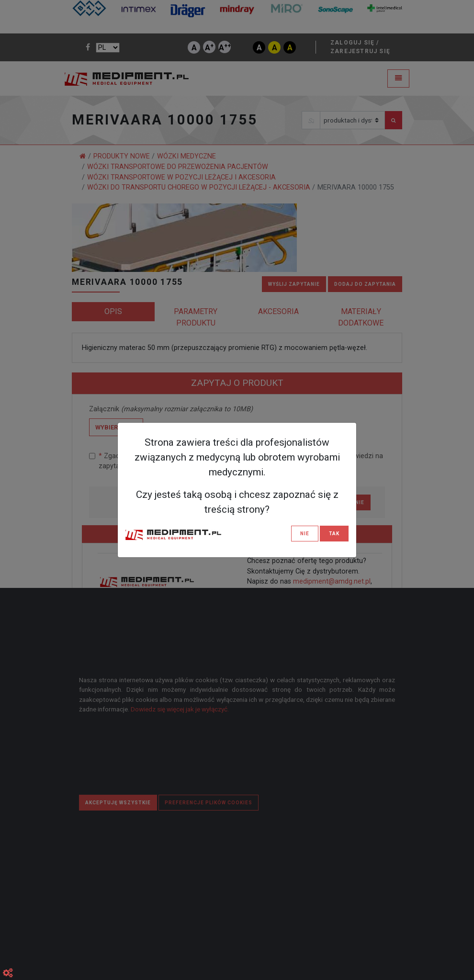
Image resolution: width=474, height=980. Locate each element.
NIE (305, 534)
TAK (334, 534)
